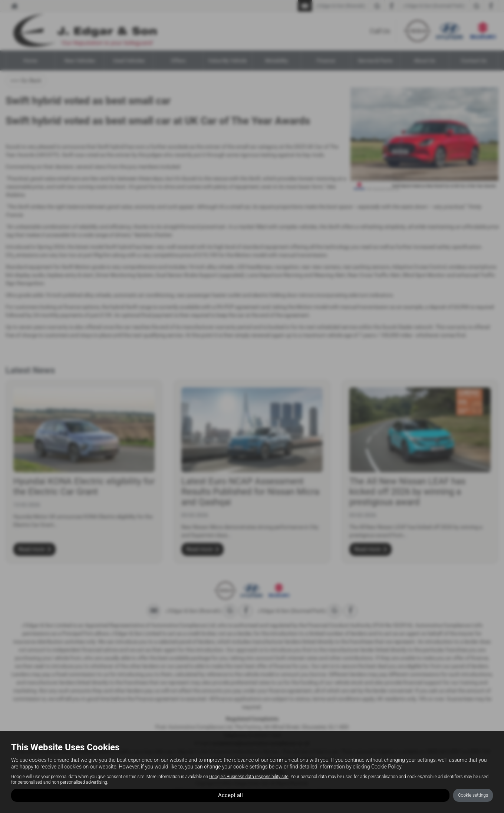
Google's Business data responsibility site (249, 776)
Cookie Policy (386, 766)
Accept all (230, 795)
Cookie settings (473, 795)
